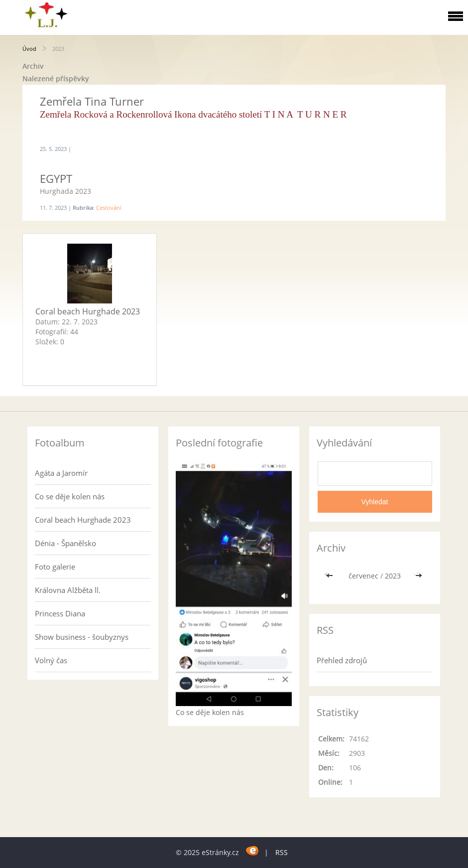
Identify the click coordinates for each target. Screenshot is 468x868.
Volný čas (51, 660)
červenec (363, 576)
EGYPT (56, 178)
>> (419, 576)
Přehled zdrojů (342, 660)
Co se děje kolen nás (70, 496)
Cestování (109, 208)
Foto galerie (55, 567)
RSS (282, 852)
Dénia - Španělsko (65, 543)
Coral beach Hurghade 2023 (88, 311)
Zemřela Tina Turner (92, 101)
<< (331, 576)
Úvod (29, 49)
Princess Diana (60, 613)
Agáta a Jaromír (61, 473)
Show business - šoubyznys (82, 637)
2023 (393, 576)
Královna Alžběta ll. (68, 590)
